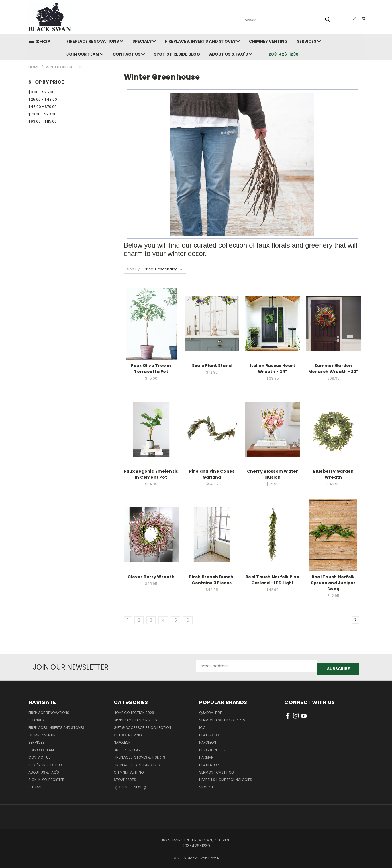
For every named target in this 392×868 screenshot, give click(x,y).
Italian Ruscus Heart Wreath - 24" (273, 369)
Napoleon (122, 740)
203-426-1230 (284, 54)
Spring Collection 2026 (135, 718)
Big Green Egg (127, 747)
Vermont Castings (216, 770)
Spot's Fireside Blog (177, 54)
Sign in (35, 777)
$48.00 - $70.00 (43, 107)
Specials (144, 41)
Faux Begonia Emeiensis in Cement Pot (151, 474)
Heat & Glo (209, 732)
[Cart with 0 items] (362, 19)
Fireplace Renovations (95, 41)
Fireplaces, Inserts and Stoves (202, 41)
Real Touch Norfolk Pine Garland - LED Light (273, 580)
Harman (206, 755)
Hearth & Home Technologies (226, 777)
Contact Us (129, 54)
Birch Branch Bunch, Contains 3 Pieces (212, 580)
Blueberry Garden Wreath (333, 474)
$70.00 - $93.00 (42, 114)
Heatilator (209, 762)
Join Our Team (85, 54)
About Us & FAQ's (231, 54)
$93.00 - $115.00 (43, 121)
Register (56, 777)
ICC (202, 725)
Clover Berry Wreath (151, 577)
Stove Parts (125, 777)
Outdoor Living (128, 732)
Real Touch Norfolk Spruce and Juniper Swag (333, 583)
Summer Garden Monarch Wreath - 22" (333, 369)
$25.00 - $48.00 (43, 99)
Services (309, 41)
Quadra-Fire (210, 710)
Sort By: (134, 269)
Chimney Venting (268, 41)
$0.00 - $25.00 (41, 92)
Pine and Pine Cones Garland (212, 474)
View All (206, 785)
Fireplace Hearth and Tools (139, 762)
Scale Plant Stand (212, 366)
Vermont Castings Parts (222, 718)
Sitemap (35, 785)
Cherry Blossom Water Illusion (273, 474)
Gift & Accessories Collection (142, 725)
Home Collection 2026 (134, 710)
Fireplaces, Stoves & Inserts (140, 755)
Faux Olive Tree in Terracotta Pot (151, 369)
